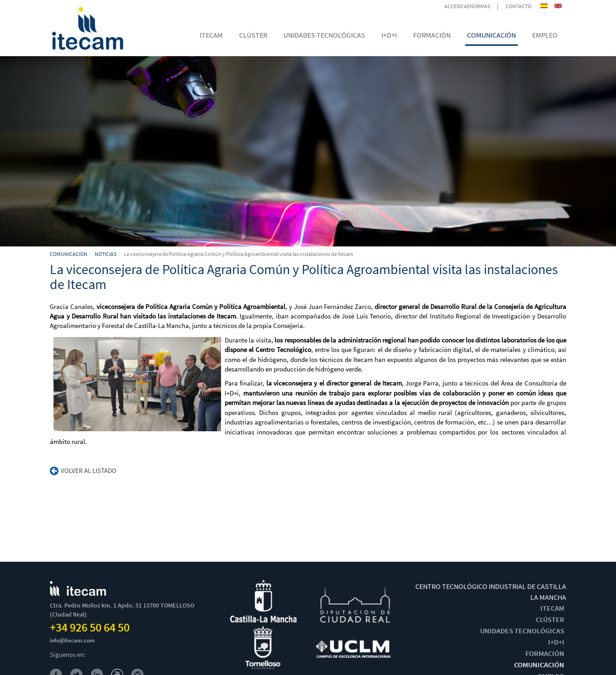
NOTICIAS (106, 254)
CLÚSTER (550, 619)
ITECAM (552, 608)
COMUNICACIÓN (69, 254)
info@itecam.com (72, 640)
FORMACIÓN (545, 653)
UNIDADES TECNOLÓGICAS (522, 631)
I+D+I (556, 642)
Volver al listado (83, 470)
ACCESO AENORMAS (467, 6)
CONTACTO (518, 6)
